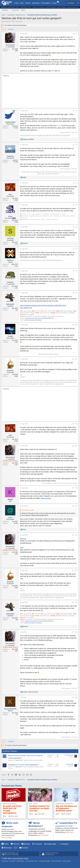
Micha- (71, 757)
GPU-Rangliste (52, 7)
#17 (76, 570)
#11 (76, 359)
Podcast (5, 7)
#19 (76, 632)
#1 (77, 34)
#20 (76, 697)
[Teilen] (74, 34)
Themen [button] (28, 3)
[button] (9, 10)
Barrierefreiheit (56, 861)
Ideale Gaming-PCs (39, 7)
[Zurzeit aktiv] (10, 236)
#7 (77, 249)
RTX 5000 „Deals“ (15, 7)
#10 (76, 325)
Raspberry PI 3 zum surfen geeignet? (23, 765)
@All (22, 548)
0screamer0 (7, 22)
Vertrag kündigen (45, 861)
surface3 (11, 767)
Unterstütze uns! (74, 7)
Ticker (16, 3)
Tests (22, 3)
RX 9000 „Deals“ (27, 7)
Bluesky (27, 844)
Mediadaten (20, 861)
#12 (76, 424)
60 (58, 814)
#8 (77, 271)
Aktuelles (5, 10)
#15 (76, 506)
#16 (76, 535)
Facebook (38, 844)
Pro (14, 218)
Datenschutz (67, 861)
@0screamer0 (46, 498)
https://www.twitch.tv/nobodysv (33, 320)
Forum (54, 3)
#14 (76, 488)
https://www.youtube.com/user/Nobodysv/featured (40, 318)
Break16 (11, 760)
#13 (76, 446)
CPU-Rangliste (62, 7)
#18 (76, 602)
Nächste (11, 29)
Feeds (6, 844)
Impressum (5, 861)
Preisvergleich (46, 3)
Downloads (36, 3)
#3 (77, 145)
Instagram (65, 844)
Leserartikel (15, 10)
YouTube (25, 848)
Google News (51, 844)
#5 (77, 205)
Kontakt (13, 861)
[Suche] (78, 3)
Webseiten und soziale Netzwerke (33, 760)
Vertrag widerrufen (32, 861)
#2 (77, 111)
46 (31, 814)
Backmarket (43, 491)
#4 (77, 183)
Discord (16, 844)
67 (5, 816)
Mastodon (8, 848)
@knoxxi (23, 539)
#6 (77, 227)
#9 (77, 293)
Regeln (23, 10)
